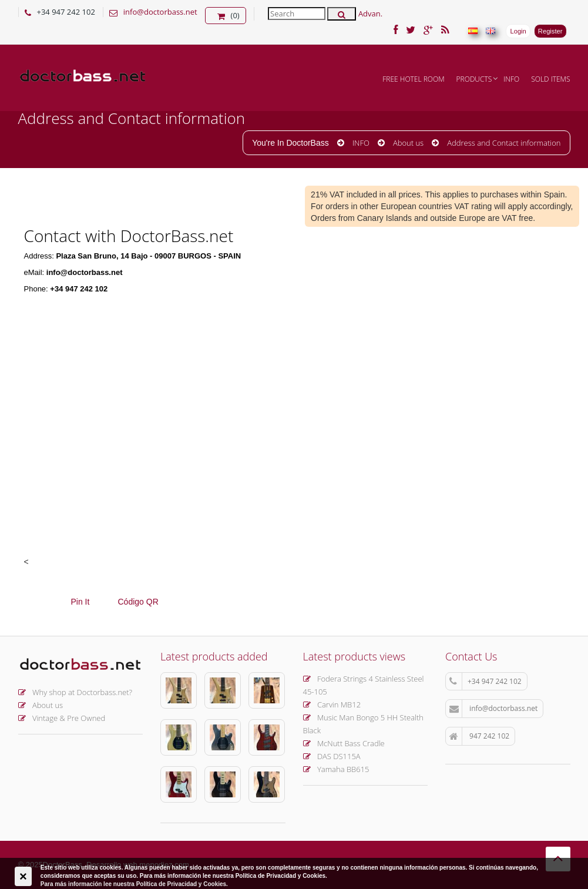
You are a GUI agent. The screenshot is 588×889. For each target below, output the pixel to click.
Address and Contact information (504, 143)
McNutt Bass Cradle (344, 743)
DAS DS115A (332, 756)
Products (474, 79)
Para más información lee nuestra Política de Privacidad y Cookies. (134, 884)
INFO (511, 79)
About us (408, 143)
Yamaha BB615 (336, 769)
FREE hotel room (413, 79)
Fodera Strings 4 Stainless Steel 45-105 (364, 685)
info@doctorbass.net (160, 12)
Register (550, 31)
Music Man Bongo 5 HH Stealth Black (364, 724)
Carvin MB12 (332, 705)
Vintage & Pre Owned (62, 718)
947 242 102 (479, 736)
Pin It (80, 602)
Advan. (370, 14)
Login (518, 31)
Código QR (138, 602)
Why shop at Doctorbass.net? (75, 692)
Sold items (550, 79)
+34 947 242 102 (485, 682)
